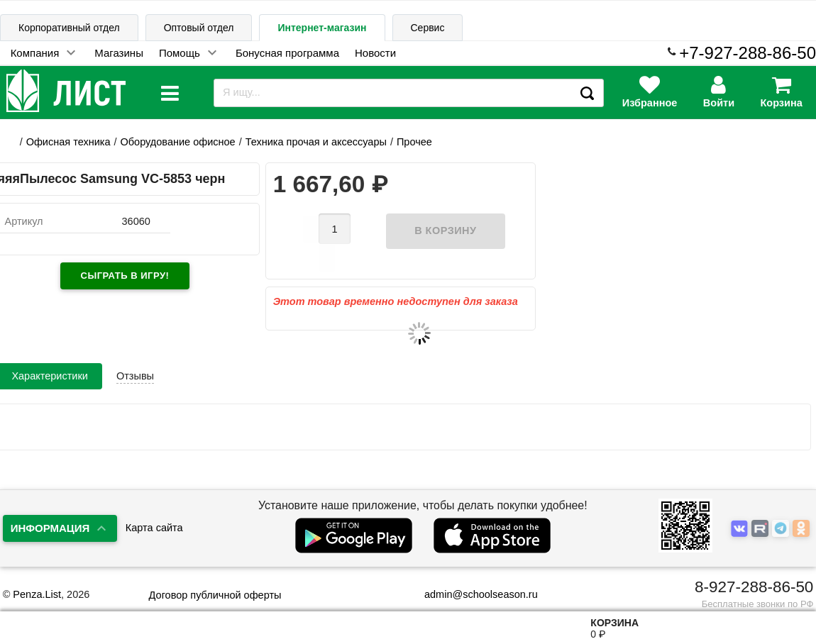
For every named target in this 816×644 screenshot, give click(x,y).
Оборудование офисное (178, 142)
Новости (375, 53)
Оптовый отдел (199, 28)
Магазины (119, 53)
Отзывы (135, 353)
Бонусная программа (287, 53)
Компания (35, 53)
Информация (50, 528)
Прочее (414, 142)
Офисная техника (68, 142)
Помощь (180, 53)
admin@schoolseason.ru (472, 594)
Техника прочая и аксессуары (316, 142)
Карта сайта (154, 528)
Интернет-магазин (322, 28)
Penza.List (37, 594)
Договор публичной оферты (215, 595)
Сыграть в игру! (125, 276)
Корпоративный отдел (69, 28)
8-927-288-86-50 (754, 587)
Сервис (428, 28)
